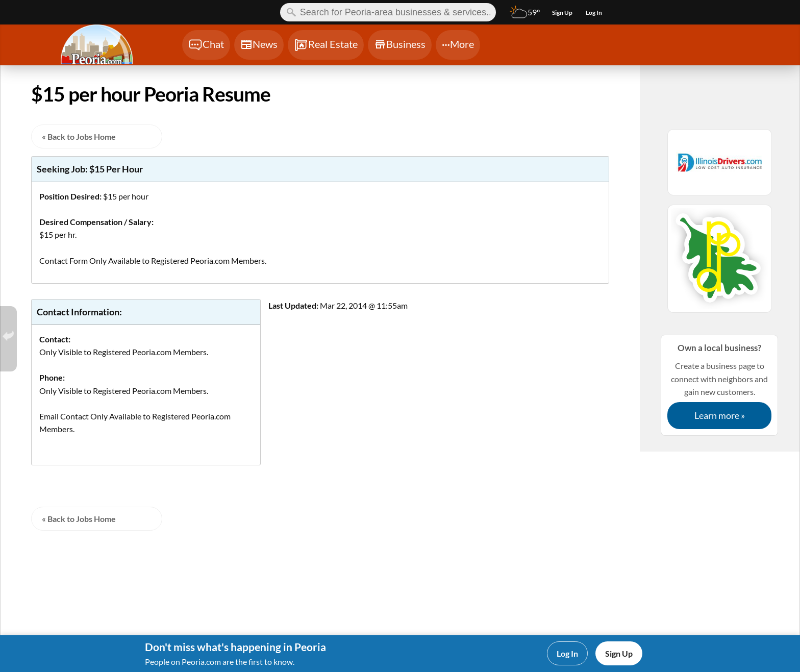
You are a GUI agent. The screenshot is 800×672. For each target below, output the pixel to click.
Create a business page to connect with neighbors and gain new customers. (719, 385)
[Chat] (206, 45)
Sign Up (619, 653)
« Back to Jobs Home (79, 136)
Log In (567, 653)
